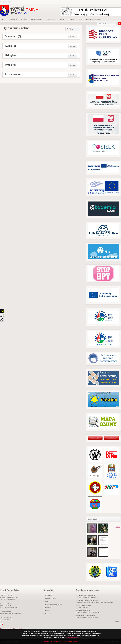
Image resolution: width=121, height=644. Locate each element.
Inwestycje (48, 608)
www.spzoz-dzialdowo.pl (84, 605)
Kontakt (71, 19)
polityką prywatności (72, 638)
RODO (80, 19)
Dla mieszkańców (37, 19)
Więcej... (73, 37)
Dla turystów (51, 19)
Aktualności (13, 19)
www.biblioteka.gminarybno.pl (85, 615)
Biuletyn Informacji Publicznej (54, 604)
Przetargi (48, 611)
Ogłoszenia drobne (51, 598)
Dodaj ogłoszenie (73, 29)
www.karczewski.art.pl (83, 610)
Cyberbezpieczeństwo (94, 19)
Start (3, 19)
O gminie (24, 19)
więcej (117, 622)
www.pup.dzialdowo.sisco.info (85, 595)
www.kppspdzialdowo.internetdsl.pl (87, 600)
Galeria (62, 19)
